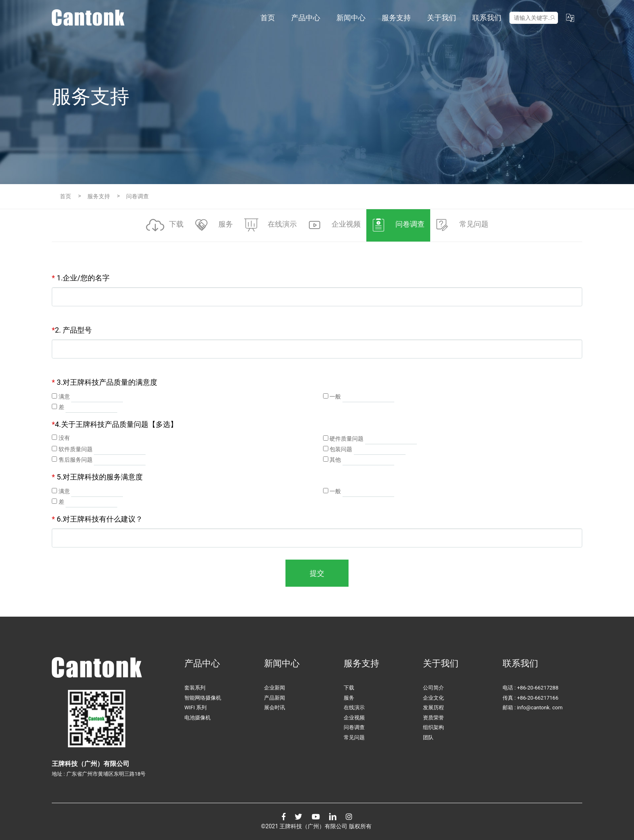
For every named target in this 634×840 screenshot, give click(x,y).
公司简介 (433, 688)
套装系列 (195, 688)
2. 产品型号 (72, 330)
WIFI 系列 (195, 707)
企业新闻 (275, 688)
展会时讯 (275, 707)
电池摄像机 (198, 718)
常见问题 (354, 737)
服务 (349, 698)
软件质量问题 (76, 449)
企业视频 (354, 718)
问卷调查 (354, 727)
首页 (268, 18)
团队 (428, 737)
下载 (349, 688)
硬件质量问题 (347, 439)
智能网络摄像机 (203, 698)
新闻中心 (351, 18)
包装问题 (341, 449)
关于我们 (442, 18)
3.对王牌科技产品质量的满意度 (105, 382)
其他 (335, 460)
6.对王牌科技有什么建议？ (97, 519)
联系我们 (487, 18)
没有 (64, 438)
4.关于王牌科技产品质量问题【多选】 (115, 424)
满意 (64, 397)
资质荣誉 (433, 718)
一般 (335, 397)
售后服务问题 (76, 460)
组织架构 (433, 727)
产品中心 (306, 18)
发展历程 (433, 707)
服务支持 (396, 18)
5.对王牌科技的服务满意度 (97, 477)
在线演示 (354, 707)
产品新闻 (275, 698)
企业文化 (433, 698)
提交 (317, 573)
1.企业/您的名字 (81, 278)
